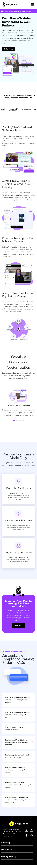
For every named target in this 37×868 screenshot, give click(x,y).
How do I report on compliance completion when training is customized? (17, 800)
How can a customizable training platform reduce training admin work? (17, 715)
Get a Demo (9, 49)
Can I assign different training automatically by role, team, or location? (16, 742)
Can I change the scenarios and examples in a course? (17, 756)
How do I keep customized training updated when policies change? (17, 770)
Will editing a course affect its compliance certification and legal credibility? (18, 785)
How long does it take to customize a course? (14, 729)
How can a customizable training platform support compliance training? (17, 700)
